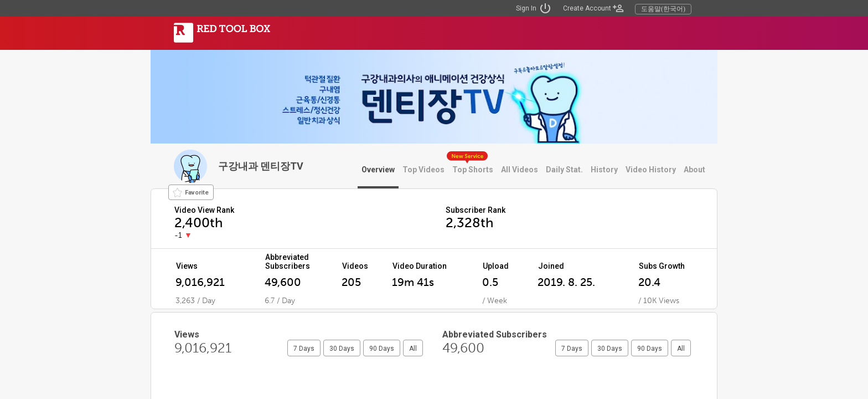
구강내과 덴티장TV (261, 166)
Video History (651, 170)
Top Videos (423, 170)
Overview (378, 170)
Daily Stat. (564, 170)
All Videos (520, 170)
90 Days (382, 349)
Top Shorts (473, 170)
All (413, 349)
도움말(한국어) (663, 9)
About (694, 170)
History (604, 170)
